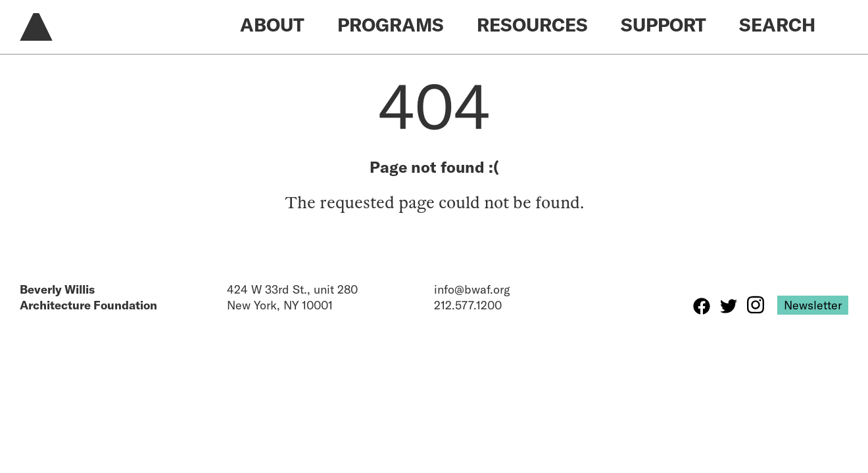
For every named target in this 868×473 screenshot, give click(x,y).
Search (777, 25)
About (272, 25)
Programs (391, 25)
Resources (532, 25)
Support (663, 25)
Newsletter (813, 305)
